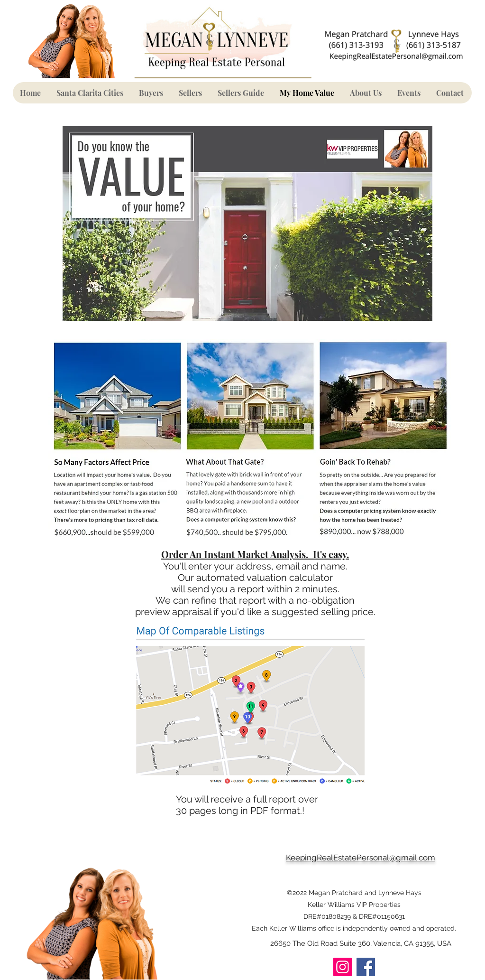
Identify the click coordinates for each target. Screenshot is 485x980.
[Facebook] (366, 967)
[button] (151, 93)
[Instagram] (343, 967)
